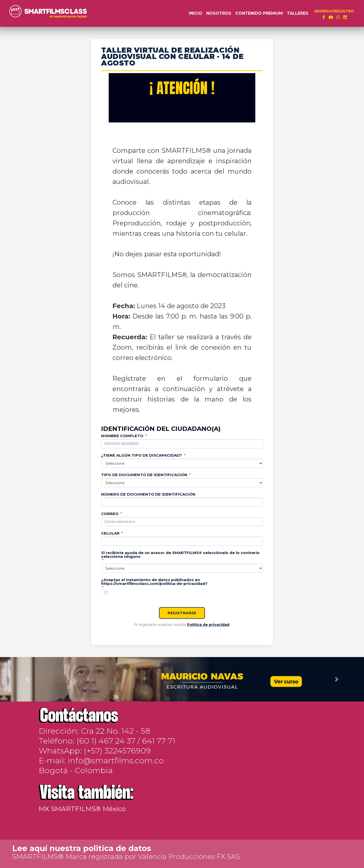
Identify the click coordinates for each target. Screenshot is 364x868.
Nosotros (219, 13)
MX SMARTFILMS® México (82, 809)
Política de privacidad (208, 625)
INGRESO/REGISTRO (334, 11)
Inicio (196, 13)
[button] (27, 679)
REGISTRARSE (182, 613)
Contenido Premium (259, 13)
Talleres (298, 13)
